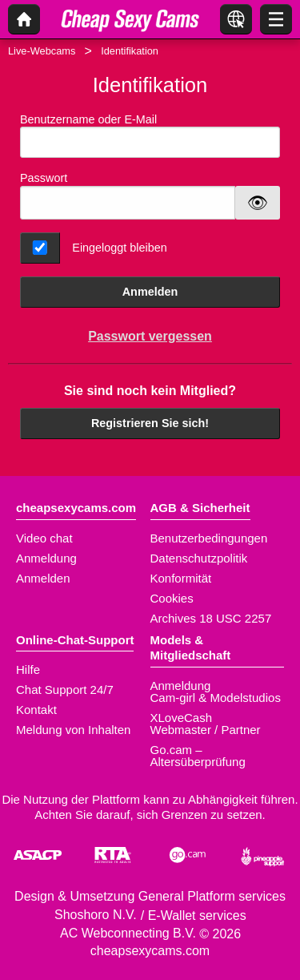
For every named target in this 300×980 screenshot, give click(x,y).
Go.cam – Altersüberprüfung (198, 756)
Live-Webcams (42, 51)
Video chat (44, 538)
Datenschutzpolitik (199, 558)
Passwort (44, 178)
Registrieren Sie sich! (150, 423)
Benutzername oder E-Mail (150, 136)
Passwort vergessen (150, 336)
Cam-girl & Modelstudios (216, 698)
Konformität (181, 578)
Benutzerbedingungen (209, 538)
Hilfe (28, 669)
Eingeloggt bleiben (119, 248)
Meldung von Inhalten (73, 730)
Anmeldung (46, 558)
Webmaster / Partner (206, 730)
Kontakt (36, 710)
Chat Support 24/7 (65, 690)
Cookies (172, 598)
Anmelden (150, 292)
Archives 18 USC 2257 (211, 618)
